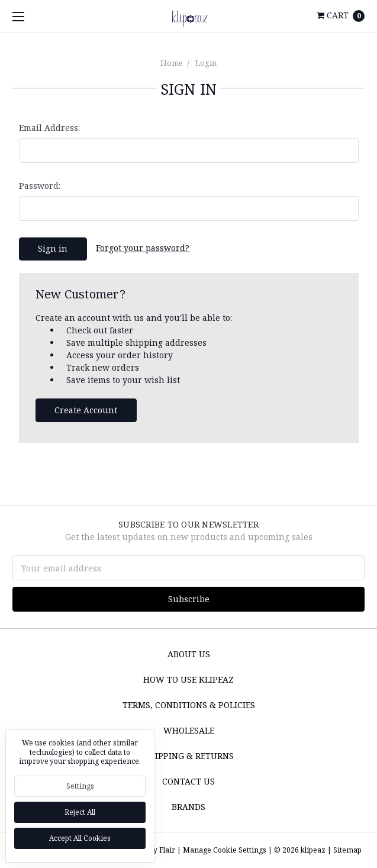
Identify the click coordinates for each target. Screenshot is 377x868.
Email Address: (49, 128)
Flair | (170, 850)
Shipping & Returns (189, 756)
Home (172, 63)
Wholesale (189, 730)
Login (206, 63)
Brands (188, 807)
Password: (40, 186)
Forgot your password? (143, 248)
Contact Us (188, 781)
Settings (80, 786)
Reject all (80, 812)
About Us (189, 654)
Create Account (86, 410)
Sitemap (347, 850)
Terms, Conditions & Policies (189, 705)
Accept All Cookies (80, 838)
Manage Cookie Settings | (228, 850)
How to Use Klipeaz (188, 679)
